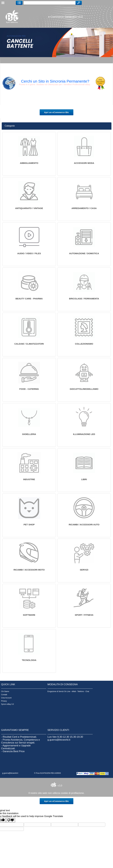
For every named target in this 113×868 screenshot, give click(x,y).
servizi (84, 570)
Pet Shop (29, 525)
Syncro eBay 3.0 (7, 704)
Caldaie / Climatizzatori (29, 344)
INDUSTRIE (29, 479)
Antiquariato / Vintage (29, 208)
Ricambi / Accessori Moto (29, 570)
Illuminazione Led (84, 434)
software (29, 615)
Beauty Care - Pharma (29, 299)
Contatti (4, 695)
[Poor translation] (11, 820)
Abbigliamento (29, 163)
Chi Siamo (5, 691)
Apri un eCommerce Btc (57, 112)
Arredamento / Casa (84, 208)
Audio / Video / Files (29, 253)
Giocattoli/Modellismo (84, 389)
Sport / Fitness (84, 615)
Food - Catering (29, 389)
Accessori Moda (84, 163)
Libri (84, 479)
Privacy (4, 701)
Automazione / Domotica (84, 253)
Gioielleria (29, 434)
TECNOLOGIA (29, 660)
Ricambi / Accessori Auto (84, 525)
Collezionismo (84, 344)
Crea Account (6, 698)
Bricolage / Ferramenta (84, 299)
